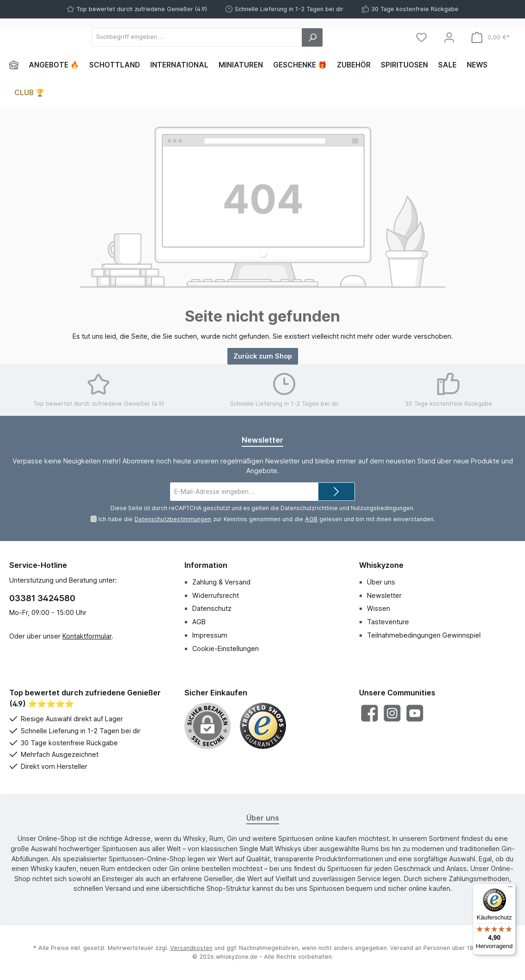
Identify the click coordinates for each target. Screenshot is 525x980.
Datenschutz (212, 608)
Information (206, 565)
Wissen (378, 608)
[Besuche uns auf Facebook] (369, 713)
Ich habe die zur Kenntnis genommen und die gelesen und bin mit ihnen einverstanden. (267, 519)
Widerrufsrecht (216, 595)
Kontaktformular (87, 636)
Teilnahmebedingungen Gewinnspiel (424, 635)
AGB (311, 519)
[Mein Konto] (449, 37)
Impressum (210, 635)
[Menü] (510, 889)
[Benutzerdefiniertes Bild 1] (263, 726)
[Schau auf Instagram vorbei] (392, 713)
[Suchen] (363, 37)
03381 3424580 (42, 598)
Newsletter (384, 595)
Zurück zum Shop (263, 356)
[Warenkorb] (491, 37)
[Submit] (336, 492)
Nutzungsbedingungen (382, 508)
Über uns (381, 582)
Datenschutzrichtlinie (309, 508)
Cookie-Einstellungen (226, 648)
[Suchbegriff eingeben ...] (247, 37)
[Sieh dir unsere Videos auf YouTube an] (415, 713)
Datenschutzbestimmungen (173, 519)
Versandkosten (191, 948)
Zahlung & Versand (221, 582)
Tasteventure (388, 622)
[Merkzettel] (421, 37)
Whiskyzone (381, 565)
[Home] (16, 65)
